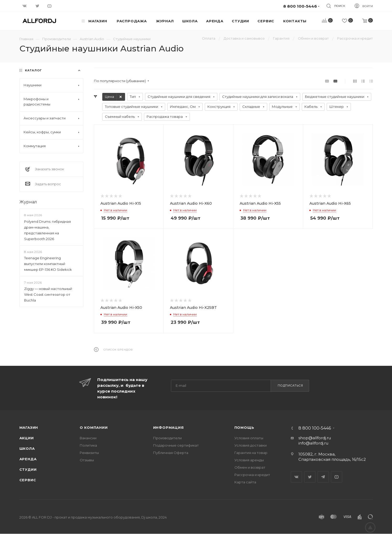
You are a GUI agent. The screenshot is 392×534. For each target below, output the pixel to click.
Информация (168, 427)
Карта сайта (245, 482)
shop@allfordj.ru (315, 438)
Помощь (244, 427)
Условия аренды (249, 460)
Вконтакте (296, 477)
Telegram (323, 477)
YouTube (337, 477)
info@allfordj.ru (313, 443)
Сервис (28, 480)
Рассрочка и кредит (252, 475)
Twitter (310, 477)
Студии (28, 469)
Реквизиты (89, 453)
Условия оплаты (249, 438)
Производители (167, 438)
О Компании (94, 427)
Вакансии (88, 438)
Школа (27, 448)
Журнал (28, 202)
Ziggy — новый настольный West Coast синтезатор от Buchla (48, 294)
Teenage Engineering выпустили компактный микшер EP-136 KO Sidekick (48, 264)
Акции (27, 438)
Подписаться (290, 385)
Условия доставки (251, 445)
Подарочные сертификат (176, 445)
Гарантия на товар (251, 453)
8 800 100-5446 (315, 428)
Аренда (28, 459)
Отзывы (87, 460)
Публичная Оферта (171, 453)
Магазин (29, 427)
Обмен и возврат (250, 467)
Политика (88, 445)
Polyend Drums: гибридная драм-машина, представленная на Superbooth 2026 (47, 230)
